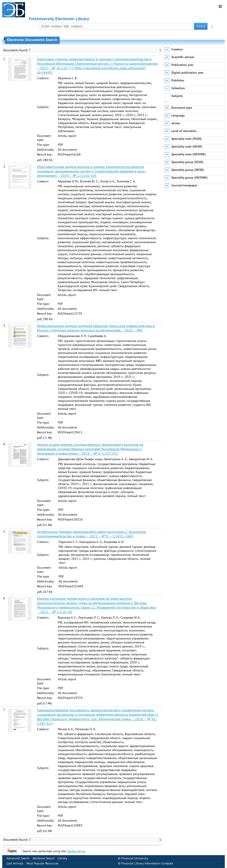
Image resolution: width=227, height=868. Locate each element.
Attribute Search (44, 858)
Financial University (135, 858)
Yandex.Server (76, 851)
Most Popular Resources (42, 863)
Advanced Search (18, 858)
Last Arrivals (15, 863)
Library (62, 858)
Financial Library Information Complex (147, 863)
